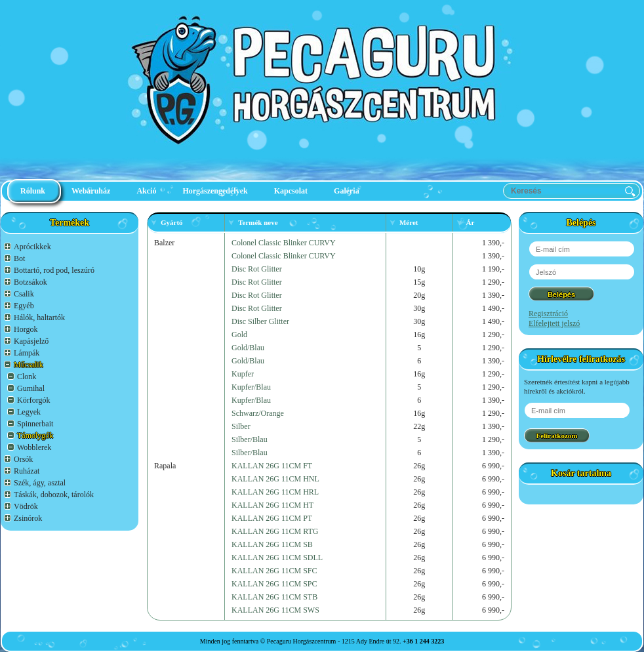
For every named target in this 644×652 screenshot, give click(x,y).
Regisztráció (548, 314)
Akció (146, 191)
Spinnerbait (35, 424)
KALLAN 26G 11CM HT (272, 505)
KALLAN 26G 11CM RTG (275, 531)
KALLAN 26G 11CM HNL (275, 479)
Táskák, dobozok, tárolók (54, 495)
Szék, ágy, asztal (40, 483)
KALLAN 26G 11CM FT (272, 466)
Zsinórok (28, 518)
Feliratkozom (557, 436)
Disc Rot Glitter (257, 269)
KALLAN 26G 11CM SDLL (277, 558)
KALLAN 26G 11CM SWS (275, 610)
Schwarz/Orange (258, 413)
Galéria (347, 191)
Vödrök (26, 506)
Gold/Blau (248, 348)
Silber (241, 426)
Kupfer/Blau (251, 387)
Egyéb (24, 306)
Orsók (23, 459)
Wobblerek (34, 447)
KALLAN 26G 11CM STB (274, 597)
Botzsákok (30, 282)
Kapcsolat (291, 191)
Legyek (29, 412)
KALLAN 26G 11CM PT (272, 518)
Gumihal (31, 388)
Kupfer (243, 374)
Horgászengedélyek (215, 191)
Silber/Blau (250, 439)
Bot (19, 258)
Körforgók (33, 400)
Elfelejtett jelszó (554, 323)
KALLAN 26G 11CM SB (272, 544)
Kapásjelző (31, 341)
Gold (239, 335)
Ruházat (27, 471)
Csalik (24, 294)
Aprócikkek (32, 247)
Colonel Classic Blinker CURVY (284, 243)
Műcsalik (29, 365)
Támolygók (35, 436)
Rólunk (33, 191)
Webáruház (91, 191)
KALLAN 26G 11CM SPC (274, 584)
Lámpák (27, 353)
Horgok (26, 329)
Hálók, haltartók (39, 317)
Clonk (27, 377)
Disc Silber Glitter (260, 321)
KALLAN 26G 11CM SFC (274, 571)
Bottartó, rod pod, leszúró (54, 270)
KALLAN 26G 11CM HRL (275, 492)
